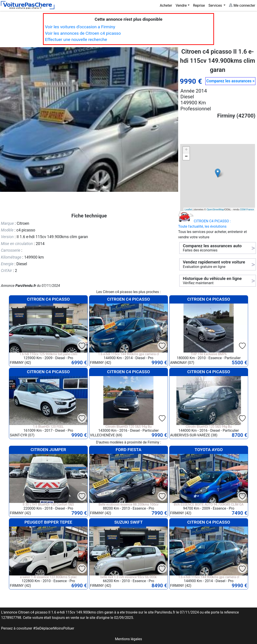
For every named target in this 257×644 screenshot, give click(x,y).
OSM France (247, 209)
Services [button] (216, 5)
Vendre (181, 5)
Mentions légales (128, 639)
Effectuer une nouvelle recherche (76, 39)
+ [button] (186, 150)
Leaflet (188, 209)
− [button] (186, 157)
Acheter (166, 5)
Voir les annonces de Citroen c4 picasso (83, 33)
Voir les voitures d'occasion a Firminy (80, 27)
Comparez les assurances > (230, 81)
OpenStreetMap (215, 209)
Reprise (199, 5)
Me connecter (242, 5)
